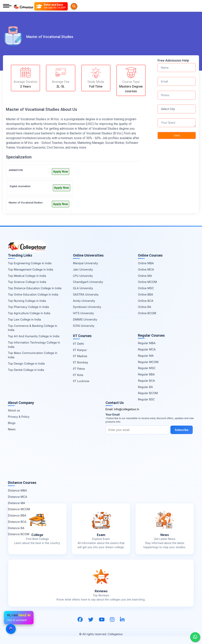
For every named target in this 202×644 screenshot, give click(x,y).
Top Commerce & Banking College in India (33, 328)
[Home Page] (23, 6)
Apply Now (61, 172)
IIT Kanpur (80, 350)
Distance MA (16, 503)
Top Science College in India (27, 282)
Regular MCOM (148, 362)
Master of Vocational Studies (26, 203)
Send (177, 135)
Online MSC (146, 288)
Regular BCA (146, 381)
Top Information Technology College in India (34, 345)
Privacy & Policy (19, 417)
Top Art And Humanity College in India (34, 336)
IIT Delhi (79, 344)
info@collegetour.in (127, 409)
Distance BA (16, 528)
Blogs (12, 423)
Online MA (145, 276)
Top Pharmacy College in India (28, 307)
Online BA (144, 307)
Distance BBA (17, 515)
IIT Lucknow (81, 381)
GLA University (83, 288)
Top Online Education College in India (33, 294)
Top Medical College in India (27, 276)
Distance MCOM (19, 509)
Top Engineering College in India (30, 263)
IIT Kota (78, 375)
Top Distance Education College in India (35, 288)
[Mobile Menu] (7, 6)
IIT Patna (79, 369)
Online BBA (145, 294)
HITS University (83, 313)
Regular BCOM (148, 393)
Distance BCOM (19, 534)
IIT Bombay (81, 362)
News (12, 429)
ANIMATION (16, 170)
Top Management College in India (30, 269)
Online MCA (146, 269)
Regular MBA (147, 343)
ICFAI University (84, 326)
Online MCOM (147, 282)
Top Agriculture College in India (29, 313)
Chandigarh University (88, 282)
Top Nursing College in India (27, 301)
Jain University (83, 269)
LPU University (83, 276)
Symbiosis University (87, 307)
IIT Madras (80, 356)
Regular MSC (147, 368)
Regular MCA (147, 349)
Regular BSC (146, 399)
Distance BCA (17, 522)
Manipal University (86, 263)
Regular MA (146, 356)
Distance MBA (17, 490)
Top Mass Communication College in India (33, 355)
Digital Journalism (20, 186)
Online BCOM (147, 313)
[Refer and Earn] (59, 6)
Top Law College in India (24, 319)
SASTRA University (86, 294)
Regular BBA (146, 374)
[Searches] (39, 6)
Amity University (84, 301)
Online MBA (146, 263)
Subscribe (182, 430)
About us (14, 410)
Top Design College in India (26, 364)
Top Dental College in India (26, 370)
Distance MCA (17, 497)
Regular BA (145, 387)
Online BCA (146, 301)
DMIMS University (85, 319)
